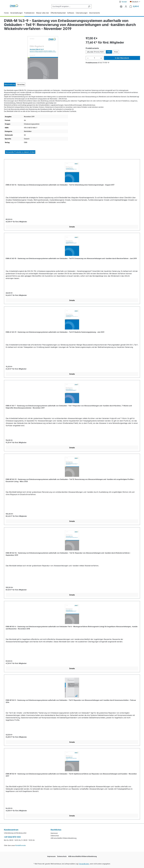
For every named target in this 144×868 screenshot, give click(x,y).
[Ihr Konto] (126, 6)
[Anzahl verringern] (88, 58)
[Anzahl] (94, 58)
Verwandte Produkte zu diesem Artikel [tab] (20, 152)
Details (72, 227)
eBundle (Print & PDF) (95, 52)
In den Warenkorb (122, 58)
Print (116, 52)
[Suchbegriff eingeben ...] (69, 6)
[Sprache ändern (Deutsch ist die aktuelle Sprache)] (135, 2)
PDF (109, 52)
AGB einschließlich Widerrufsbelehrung (64, 838)
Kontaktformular (20, 845)
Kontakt (124, 2)
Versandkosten (84, 864)
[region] (43, 58)
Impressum (54, 833)
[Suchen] (89, 6)
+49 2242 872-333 (12, 837)
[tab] (10, 84)
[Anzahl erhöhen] (101, 58)
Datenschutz (55, 836)
